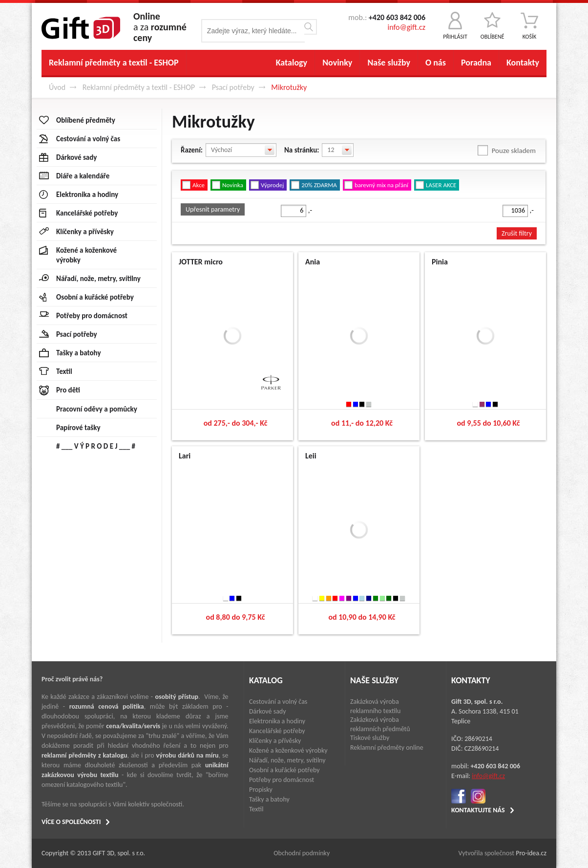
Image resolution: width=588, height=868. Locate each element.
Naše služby (389, 63)
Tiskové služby (370, 738)
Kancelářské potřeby (277, 731)
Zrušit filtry (517, 233)
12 (331, 150)
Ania (313, 262)
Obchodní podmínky (302, 853)
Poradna (476, 63)
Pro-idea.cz (531, 853)
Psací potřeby (233, 87)
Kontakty (523, 63)
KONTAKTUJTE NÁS (478, 810)
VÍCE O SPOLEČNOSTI (71, 822)
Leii (311, 456)
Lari (185, 456)
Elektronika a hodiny (277, 721)
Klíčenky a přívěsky (275, 741)
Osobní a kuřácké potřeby (284, 770)
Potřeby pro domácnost (282, 780)
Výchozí (221, 150)
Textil (256, 809)
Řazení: (192, 150)
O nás (436, 63)
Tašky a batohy (269, 799)
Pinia (440, 262)
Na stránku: (302, 150)
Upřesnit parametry (213, 209)
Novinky (337, 63)
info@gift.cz (407, 27)
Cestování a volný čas (278, 702)
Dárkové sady (268, 711)
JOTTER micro (201, 262)
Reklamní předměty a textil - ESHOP (114, 63)
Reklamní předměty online (387, 748)
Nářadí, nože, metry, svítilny (287, 760)
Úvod (57, 87)
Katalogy (292, 63)
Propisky (261, 790)
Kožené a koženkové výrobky (288, 750)
